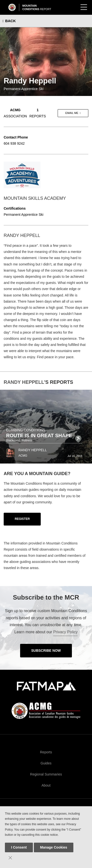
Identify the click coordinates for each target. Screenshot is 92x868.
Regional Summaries (46, 774)
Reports (46, 752)
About (46, 785)
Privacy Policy (66, 632)
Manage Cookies (53, 847)
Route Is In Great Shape (39, 435)
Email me (72, 113)
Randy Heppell (24, 382)
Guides (46, 763)
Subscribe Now (46, 651)
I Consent (19, 847)
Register (22, 519)
